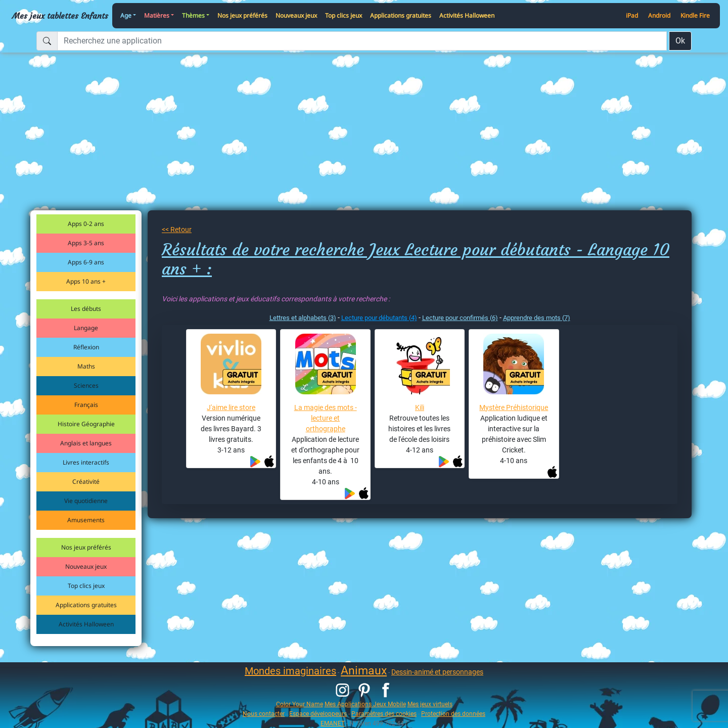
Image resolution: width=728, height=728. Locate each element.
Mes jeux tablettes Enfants (60, 16)
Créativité (86, 482)
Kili (420, 407)
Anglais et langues (86, 443)
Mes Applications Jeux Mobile (365, 704)
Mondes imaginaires (290, 671)
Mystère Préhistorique (514, 407)
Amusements (86, 520)
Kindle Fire (695, 15)
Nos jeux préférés (242, 15)
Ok (680, 41)
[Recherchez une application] (362, 41)
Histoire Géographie (86, 424)
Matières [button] (157, 15)
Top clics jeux (344, 15)
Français (86, 405)
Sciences (86, 385)
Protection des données (453, 714)
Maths (86, 366)
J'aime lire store (231, 407)
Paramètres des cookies (384, 714)
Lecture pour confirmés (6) (460, 318)
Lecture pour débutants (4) (379, 318)
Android (659, 15)
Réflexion (86, 347)
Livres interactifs (86, 462)
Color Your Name (300, 704)
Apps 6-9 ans (86, 262)
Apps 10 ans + (86, 281)
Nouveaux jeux (296, 15)
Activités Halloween (467, 15)
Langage (86, 328)
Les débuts (86, 309)
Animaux (364, 671)
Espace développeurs (318, 714)
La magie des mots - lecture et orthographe (326, 418)
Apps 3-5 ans (86, 243)
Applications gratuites (401, 15)
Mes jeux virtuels (430, 704)
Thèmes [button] (193, 15)
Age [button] (126, 15)
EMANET (333, 723)
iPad (632, 15)
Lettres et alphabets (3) (303, 318)
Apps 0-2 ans (86, 224)
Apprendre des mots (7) (537, 318)
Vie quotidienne (86, 501)
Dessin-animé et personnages (437, 672)
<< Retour (177, 230)
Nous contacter (264, 714)
